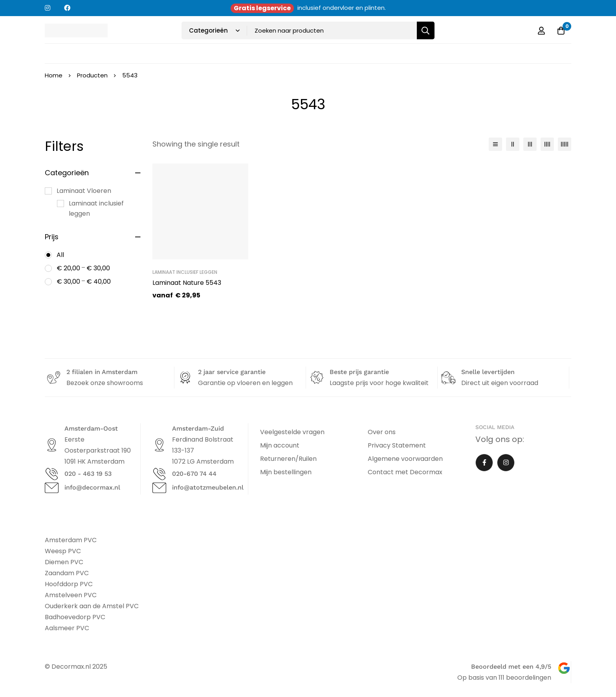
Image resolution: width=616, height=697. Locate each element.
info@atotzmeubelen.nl (208, 487)
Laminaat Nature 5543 (187, 283)
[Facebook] (484, 463)
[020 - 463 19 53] (52, 474)
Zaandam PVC (67, 573)
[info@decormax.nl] (52, 488)
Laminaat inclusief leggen (96, 208)
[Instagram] (506, 463)
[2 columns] (513, 144)
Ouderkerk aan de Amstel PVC (92, 606)
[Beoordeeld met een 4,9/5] (564, 668)
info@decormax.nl (92, 487)
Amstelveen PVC (71, 595)
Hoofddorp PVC (69, 584)
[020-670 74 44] (159, 474)
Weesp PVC (63, 551)
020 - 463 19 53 (88, 474)
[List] (495, 144)
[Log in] (541, 31)
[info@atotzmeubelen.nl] (159, 488)
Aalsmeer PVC (67, 628)
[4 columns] (547, 144)
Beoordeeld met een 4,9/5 (511, 667)
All (60, 255)
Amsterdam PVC (71, 540)
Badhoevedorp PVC (75, 617)
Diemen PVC (64, 562)
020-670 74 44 (194, 474)
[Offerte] (561, 31)
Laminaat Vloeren (84, 191)
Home (54, 75)
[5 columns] (565, 144)
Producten (92, 75)
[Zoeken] (426, 30)
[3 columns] (530, 144)
